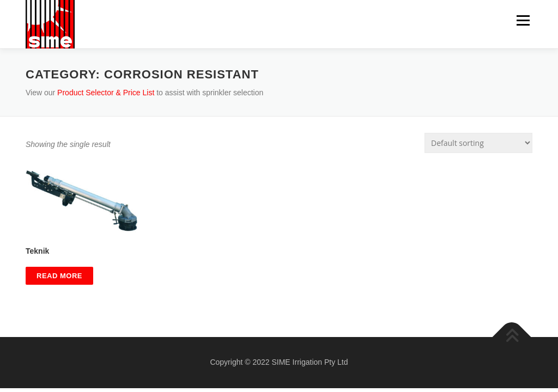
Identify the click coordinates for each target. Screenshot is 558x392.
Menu (523, 20)
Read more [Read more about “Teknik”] (59, 276)
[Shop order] (478, 143)
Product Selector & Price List (106, 93)
